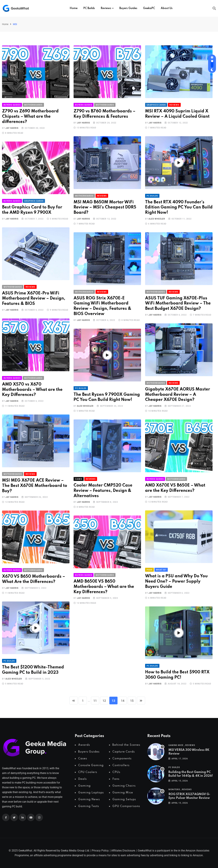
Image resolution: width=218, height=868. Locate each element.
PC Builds (89, 8)
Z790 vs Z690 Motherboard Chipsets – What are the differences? (30, 117)
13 (113, 701)
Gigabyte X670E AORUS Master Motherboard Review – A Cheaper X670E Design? (178, 395)
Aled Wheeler (157, 219)
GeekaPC (149, 8)
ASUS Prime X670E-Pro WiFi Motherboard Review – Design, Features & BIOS (34, 299)
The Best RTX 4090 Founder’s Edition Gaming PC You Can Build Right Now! (179, 208)
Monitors (174, 789)
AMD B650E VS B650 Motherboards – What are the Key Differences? (104, 587)
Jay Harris (12, 128)
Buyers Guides (128, 8)
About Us (167, 8)
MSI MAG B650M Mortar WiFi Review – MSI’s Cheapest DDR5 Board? (105, 208)
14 (123, 701)
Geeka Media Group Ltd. (75, 851)
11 (95, 701)
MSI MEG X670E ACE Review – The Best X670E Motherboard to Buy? (35, 486)
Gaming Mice (176, 745)
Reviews (106, 8)
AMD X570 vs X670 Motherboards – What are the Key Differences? (32, 390)
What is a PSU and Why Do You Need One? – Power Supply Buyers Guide (176, 581)
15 (132, 701)
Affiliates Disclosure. (123, 851)
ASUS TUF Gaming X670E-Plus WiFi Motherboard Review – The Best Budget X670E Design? (178, 304)
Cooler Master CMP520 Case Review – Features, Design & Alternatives (103, 491)
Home (74, 8)
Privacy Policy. (100, 851)
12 (104, 701)
